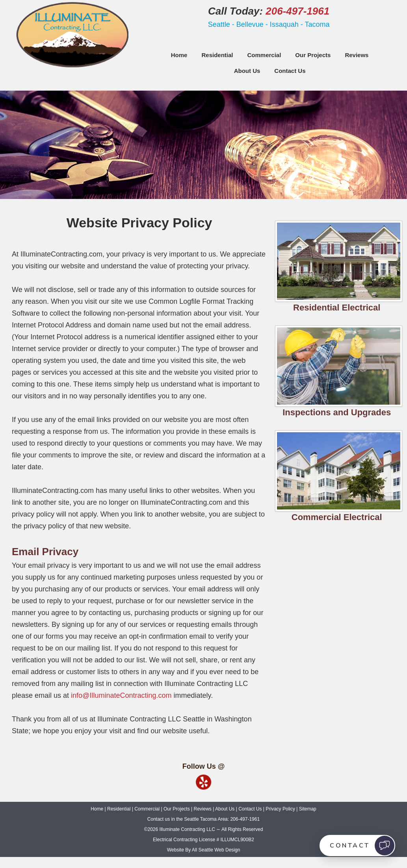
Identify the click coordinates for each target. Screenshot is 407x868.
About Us (247, 71)
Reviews (357, 55)
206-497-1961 (297, 11)
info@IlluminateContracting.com (121, 695)
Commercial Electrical (337, 517)
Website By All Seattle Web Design (204, 850)
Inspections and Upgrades (337, 412)
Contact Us (290, 71)
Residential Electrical (337, 308)
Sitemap (308, 809)
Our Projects (313, 55)
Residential (217, 55)
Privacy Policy (280, 809)
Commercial (264, 55)
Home (179, 55)
